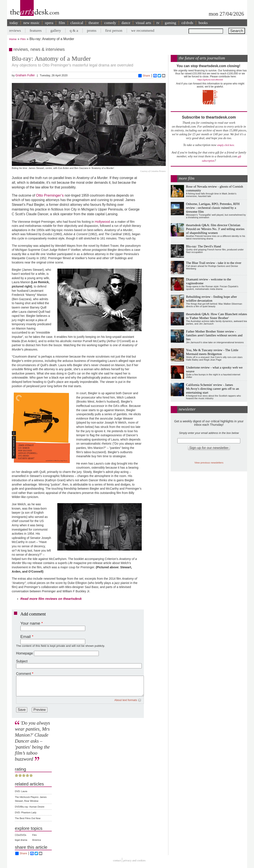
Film (23, 39)
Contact (117, 861)
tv (158, 23)
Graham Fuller (25, 75)
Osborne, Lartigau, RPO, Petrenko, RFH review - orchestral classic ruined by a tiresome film (213, 208)
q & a (74, 30)
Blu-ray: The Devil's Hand (203, 246)
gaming (170, 23)
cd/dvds (187, 23)
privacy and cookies (134, 861)
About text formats (126, 700)
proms (92, 30)
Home (13, 39)
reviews (15, 30)
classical (77, 23)
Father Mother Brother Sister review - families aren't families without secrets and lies (214, 335)
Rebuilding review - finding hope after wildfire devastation (211, 299)
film (62, 23)
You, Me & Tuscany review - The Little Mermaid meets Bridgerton (212, 352)
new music (32, 23)
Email (26, 637)
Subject (22, 661)
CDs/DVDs (21, 835)
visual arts (143, 23)
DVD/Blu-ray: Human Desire (30, 807)
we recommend (143, 30)
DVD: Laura (21, 791)
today (14, 23)
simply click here (226, 145)
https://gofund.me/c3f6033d (210, 80)
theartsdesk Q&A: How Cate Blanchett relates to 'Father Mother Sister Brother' (216, 316)
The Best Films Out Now (28, 818)
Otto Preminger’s (50, 195)
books (203, 23)
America (37, 840)
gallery (56, 30)
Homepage (24, 653)
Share (144, 76)
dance (126, 23)
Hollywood (102, 222)
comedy (110, 23)
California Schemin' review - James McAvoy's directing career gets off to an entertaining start (212, 389)
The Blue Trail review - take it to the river (214, 263)
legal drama (21, 840)
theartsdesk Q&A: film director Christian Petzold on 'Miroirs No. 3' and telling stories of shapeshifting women (215, 229)
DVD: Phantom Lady (26, 812)
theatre (94, 23)
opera (49, 23)
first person (114, 30)
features (36, 30)
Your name (30, 623)
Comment (24, 674)
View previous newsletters (209, 463)
